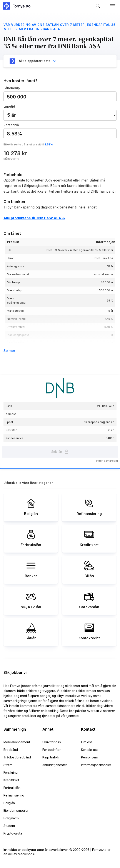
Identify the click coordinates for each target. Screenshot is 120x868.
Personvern (90, 757)
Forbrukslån (12, 788)
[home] (16, 6)
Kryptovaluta (13, 833)
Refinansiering (14, 795)
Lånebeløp (12, 88)
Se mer (9, 351)
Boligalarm (11, 818)
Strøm (8, 765)
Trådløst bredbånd (17, 757)
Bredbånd (11, 750)
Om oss (87, 742)
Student (9, 826)
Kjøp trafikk (51, 757)
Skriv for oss (52, 742)
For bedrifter (52, 750)
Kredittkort (11, 780)
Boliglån (9, 803)
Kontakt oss (90, 750)
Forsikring (11, 772)
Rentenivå (11, 125)
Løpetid (9, 106)
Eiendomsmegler (16, 811)
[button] (113, 6)
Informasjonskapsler (96, 765)
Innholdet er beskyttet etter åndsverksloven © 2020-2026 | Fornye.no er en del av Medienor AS (57, 852)
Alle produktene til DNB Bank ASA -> (34, 218)
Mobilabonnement (17, 742)
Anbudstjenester (55, 765)
